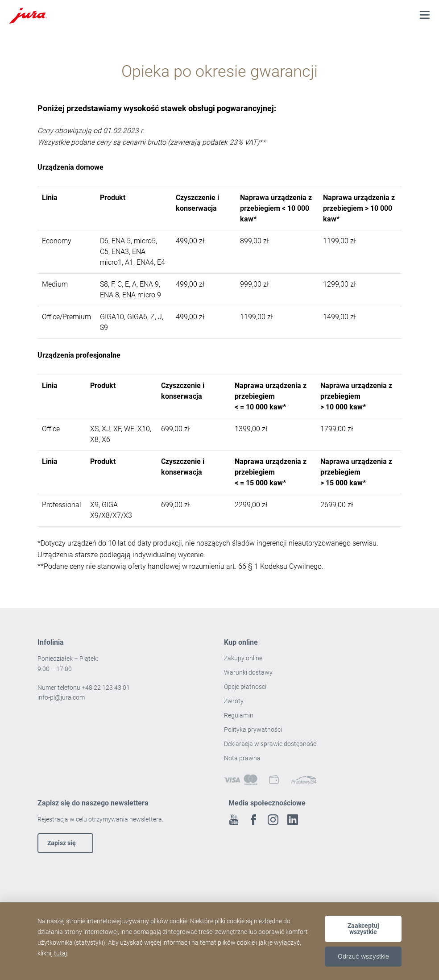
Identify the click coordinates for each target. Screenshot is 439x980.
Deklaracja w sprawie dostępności (271, 744)
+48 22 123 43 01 (106, 688)
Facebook (253, 820)
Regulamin (239, 715)
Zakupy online (243, 658)
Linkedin (293, 820)
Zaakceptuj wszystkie (363, 929)
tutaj (60, 953)
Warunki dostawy (248, 672)
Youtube (234, 820)
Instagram (273, 820)
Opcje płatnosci (245, 687)
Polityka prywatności (254, 730)
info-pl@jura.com (61, 697)
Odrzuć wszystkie (363, 956)
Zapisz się (62, 843)
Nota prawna (242, 758)
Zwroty (234, 701)
